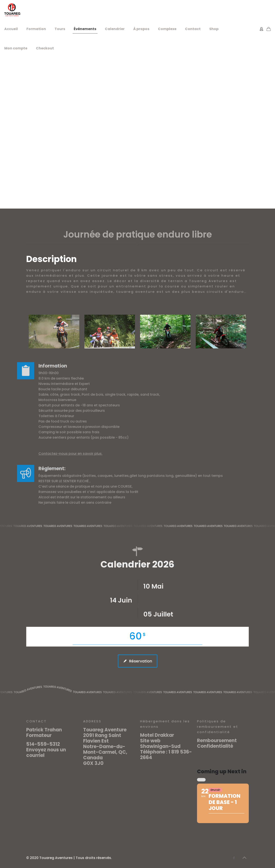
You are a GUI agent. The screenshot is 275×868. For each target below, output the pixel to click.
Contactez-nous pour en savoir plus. (48, 454)
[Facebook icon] (234, 858)
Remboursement (217, 741)
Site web (150, 741)
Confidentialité (215, 746)
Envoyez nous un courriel (46, 753)
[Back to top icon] (244, 858)
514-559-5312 (43, 744)
